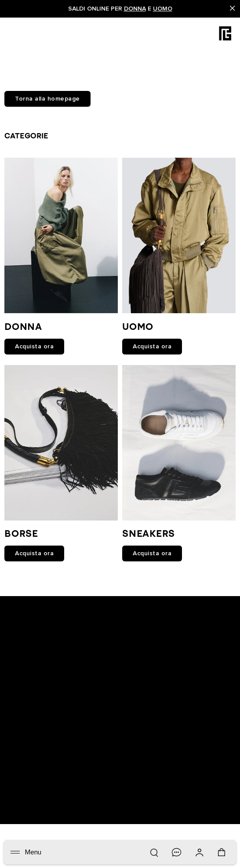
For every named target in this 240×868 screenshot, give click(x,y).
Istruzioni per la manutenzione (170, 739)
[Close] (233, 9)
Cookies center (147, 705)
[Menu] (26, 852)
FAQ (129, 727)
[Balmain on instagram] (122, 611)
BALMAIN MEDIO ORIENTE (164, 750)
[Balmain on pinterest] (171, 611)
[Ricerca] (154, 852)
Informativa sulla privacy (161, 693)
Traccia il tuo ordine (40, 716)
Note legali (25, 762)
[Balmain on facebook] (87, 611)
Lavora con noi (32, 750)
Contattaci (140, 716)
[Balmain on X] (139, 611)
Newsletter (25, 693)
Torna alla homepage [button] (47, 99)
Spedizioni (25, 739)
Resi (15, 727)
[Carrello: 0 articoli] (222, 857)
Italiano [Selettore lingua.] (42, 809)
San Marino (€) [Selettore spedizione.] (63, 792)
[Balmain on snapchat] (72, 611)
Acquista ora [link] (34, 347)
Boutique (23, 705)
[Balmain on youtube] (103, 611)
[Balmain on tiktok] (156, 611)
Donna (135, 9)
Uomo (163, 9)
